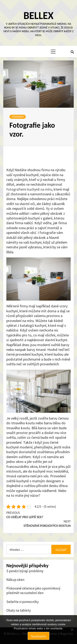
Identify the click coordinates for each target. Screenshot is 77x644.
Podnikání (18, 117)
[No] (72, 630)
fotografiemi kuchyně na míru (29, 189)
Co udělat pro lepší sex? (38, 515)
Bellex (39, 15)
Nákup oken (15, 580)
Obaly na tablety (19, 610)
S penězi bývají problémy (25, 571)
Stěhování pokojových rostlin (38, 524)
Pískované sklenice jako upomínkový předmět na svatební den (33, 591)
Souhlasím (38, 636)
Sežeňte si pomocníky (23, 602)
